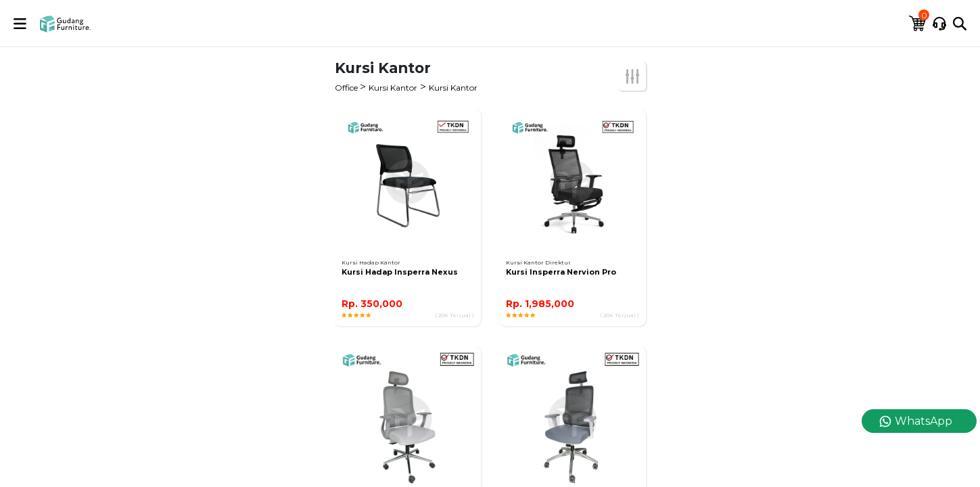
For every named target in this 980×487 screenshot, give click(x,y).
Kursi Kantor (393, 88)
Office (347, 88)
